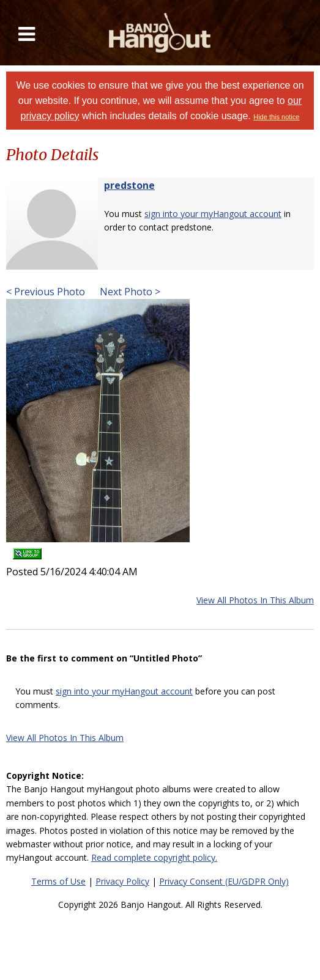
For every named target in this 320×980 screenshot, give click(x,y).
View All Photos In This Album (255, 600)
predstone (129, 185)
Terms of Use (58, 881)
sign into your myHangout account (213, 214)
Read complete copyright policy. (154, 857)
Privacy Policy (122, 881)
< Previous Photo (46, 292)
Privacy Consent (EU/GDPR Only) (224, 881)
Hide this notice (276, 117)
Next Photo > (129, 292)
